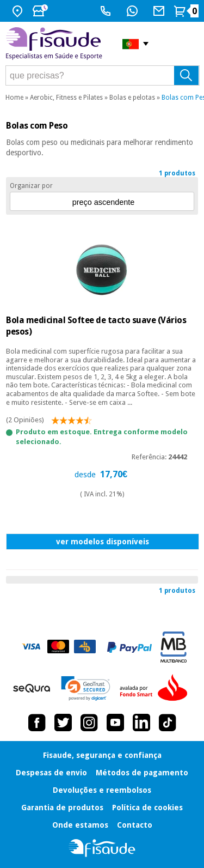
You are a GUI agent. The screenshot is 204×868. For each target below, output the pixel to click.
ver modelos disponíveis (103, 542)
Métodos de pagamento (142, 773)
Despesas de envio (51, 773)
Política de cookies (147, 808)
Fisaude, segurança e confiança (102, 755)
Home (14, 98)
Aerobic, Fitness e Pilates (66, 98)
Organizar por (31, 186)
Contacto (135, 825)
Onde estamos (80, 825)
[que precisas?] (103, 75)
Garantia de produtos (62, 808)
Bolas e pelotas (132, 98)
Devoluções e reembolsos (102, 790)
